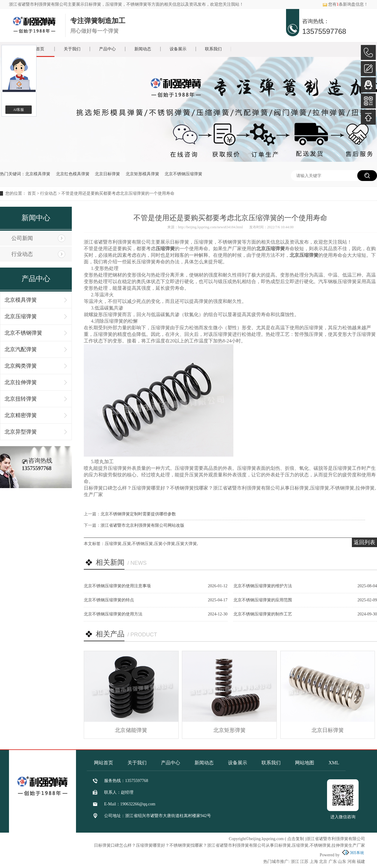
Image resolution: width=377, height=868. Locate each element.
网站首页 (104, 763)
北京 (323, 862)
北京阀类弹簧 (21, 366)
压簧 (127, 544)
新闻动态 (143, 49)
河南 (352, 862)
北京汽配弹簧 (21, 349)
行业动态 (48, 193)
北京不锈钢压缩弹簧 (183, 174)
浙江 (295, 862)
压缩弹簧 (113, 544)
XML (334, 763)
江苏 (304, 862)
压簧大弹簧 (186, 544)
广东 (333, 862)
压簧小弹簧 (165, 544)
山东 (342, 862)
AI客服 (19, 110)
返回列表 (364, 542)
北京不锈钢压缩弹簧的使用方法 (113, 614)
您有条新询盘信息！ (345, 4)
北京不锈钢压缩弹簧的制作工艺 (263, 614)
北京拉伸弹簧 (21, 382)
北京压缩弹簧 (21, 316)
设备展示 (178, 49)
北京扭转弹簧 (21, 399)
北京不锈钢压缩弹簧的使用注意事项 (117, 586)
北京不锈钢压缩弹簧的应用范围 (263, 600)
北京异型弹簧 (21, 432)
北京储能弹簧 (131, 730)
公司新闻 (22, 238)
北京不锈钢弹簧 (23, 333)
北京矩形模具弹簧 (142, 174)
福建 (361, 862)
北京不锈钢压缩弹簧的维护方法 (263, 586)
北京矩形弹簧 (229, 730)
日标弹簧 (93, 4)
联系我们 (213, 49)
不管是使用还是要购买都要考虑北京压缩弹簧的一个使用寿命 (118, 193)
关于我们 (72, 49)
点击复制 (296, 839)
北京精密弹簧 (21, 415)
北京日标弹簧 (107, 174)
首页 (32, 193)
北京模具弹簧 (38, 174)
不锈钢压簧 (142, 544)
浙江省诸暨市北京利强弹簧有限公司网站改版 (142, 525)
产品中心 (107, 49)
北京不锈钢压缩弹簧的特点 (109, 600)
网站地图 (305, 763)
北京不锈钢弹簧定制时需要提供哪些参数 (138, 514)
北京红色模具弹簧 (73, 174)
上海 (314, 862)
